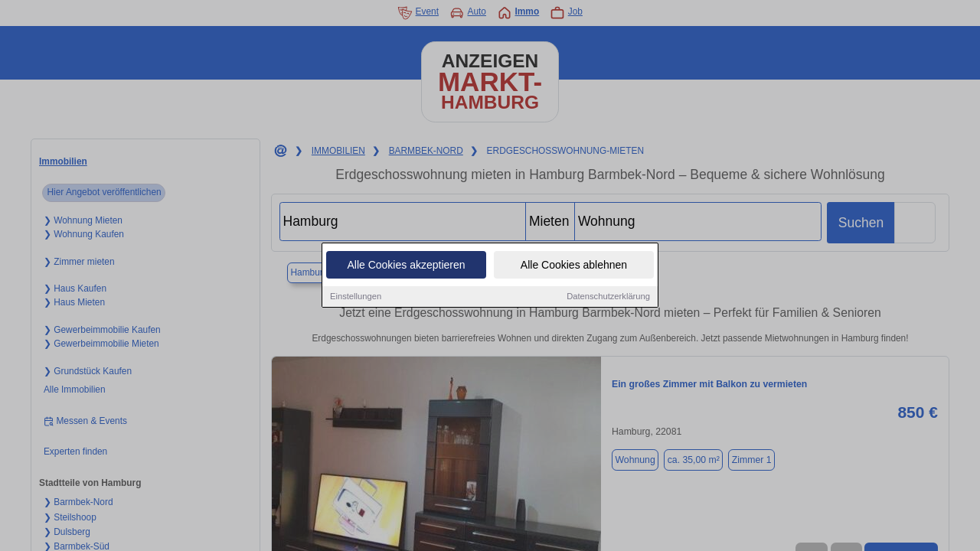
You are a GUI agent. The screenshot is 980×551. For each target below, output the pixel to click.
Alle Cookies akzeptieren (406, 267)
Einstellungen (356, 298)
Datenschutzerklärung (608, 298)
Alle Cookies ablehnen (574, 267)
